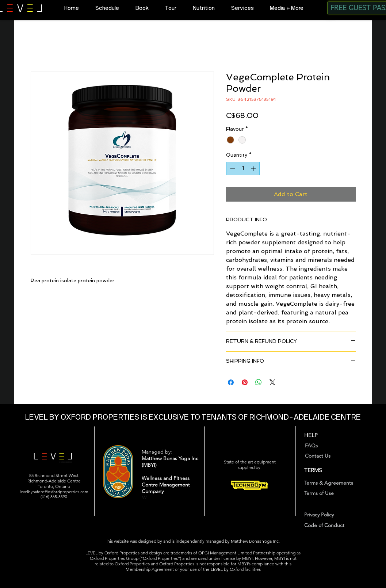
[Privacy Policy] (324, 514)
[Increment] (254, 169)
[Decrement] (232, 169)
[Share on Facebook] (231, 382)
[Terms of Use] (324, 493)
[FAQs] (315, 445)
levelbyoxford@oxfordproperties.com (54, 492)
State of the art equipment (250, 462)
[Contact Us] (325, 456)
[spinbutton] (243, 169)
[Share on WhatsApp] (259, 382)
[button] (139, 8)
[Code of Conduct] (330, 525)
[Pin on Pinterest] (245, 382)
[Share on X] (272, 382)
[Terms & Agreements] (334, 483)
